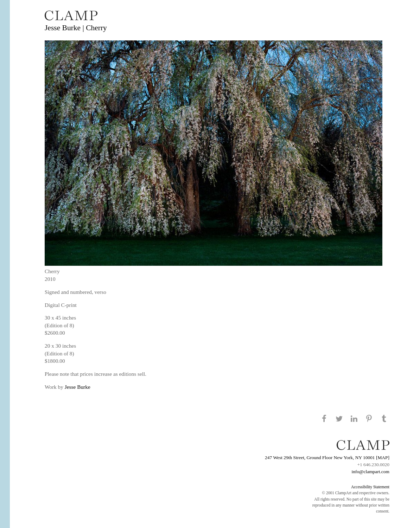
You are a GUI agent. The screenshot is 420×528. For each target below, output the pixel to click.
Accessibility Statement (370, 487)
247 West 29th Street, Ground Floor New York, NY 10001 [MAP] (327, 458)
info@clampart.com (370, 472)
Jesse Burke (78, 387)
